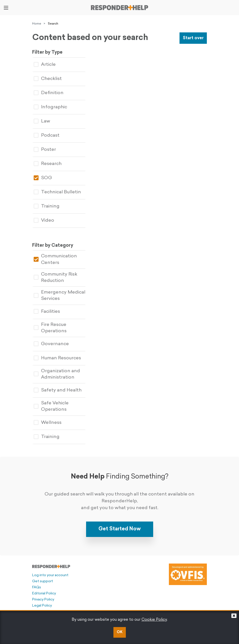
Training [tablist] (47, 206)
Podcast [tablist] (47, 136)
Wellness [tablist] (48, 423)
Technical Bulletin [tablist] (57, 192)
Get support (43, 581)
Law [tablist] (42, 121)
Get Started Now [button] (120, 529)
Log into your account (50, 575)
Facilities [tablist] (47, 312)
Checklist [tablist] (48, 79)
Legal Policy (42, 606)
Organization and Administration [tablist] (57, 374)
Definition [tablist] (49, 93)
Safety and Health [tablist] (58, 390)
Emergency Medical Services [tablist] (59, 296)
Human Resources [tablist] (57, 358)
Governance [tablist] (51, 344)
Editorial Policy (44, 594)
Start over (193, 38)
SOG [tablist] (43, 178)
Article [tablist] (45, 65)
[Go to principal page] (119, 8)
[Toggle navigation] (6, 8)
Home (37, 24)
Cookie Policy (154, 620)
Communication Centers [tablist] (55, 259)
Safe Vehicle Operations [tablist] (51, 406)
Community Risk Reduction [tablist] (55, 278)
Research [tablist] (48, 164)
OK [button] (120, 632)
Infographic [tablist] (50, 107)
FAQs (37, 587)
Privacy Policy (43, 600)
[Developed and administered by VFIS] (188, 574)
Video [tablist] (44, 221)
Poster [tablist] (45, 150)
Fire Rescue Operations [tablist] (50, 328)
